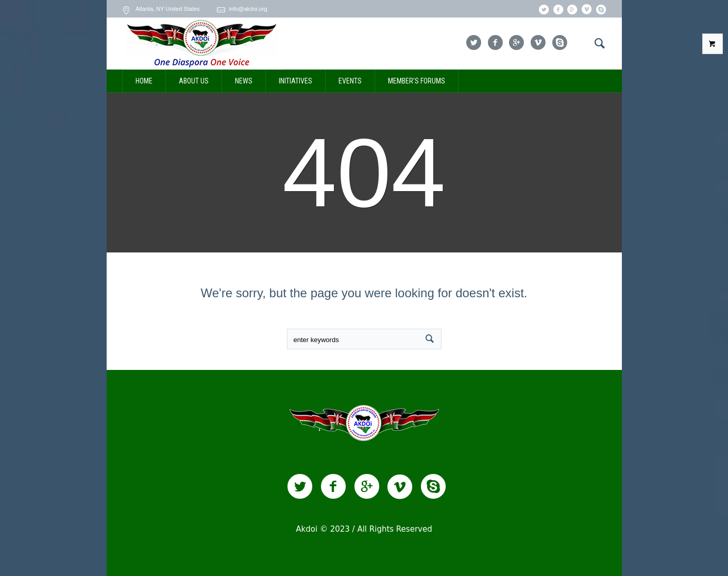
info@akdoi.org (248, 9)
